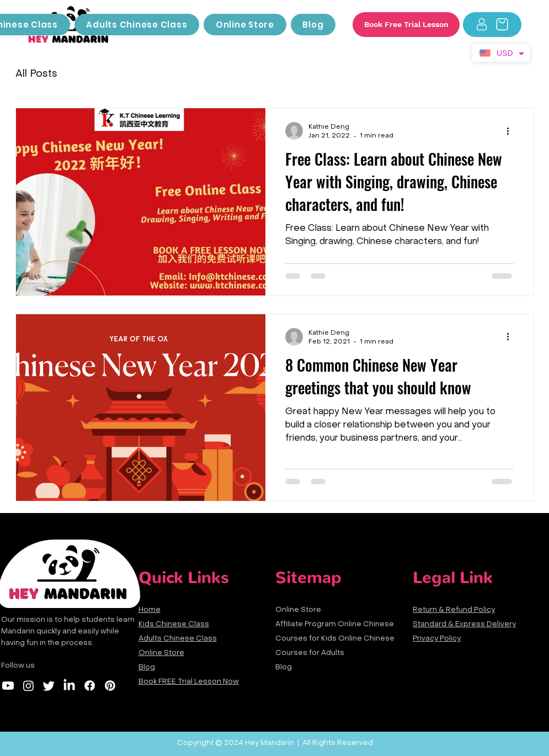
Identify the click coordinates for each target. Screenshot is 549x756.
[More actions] (512, 131)
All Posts (36, 74)
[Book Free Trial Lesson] (406, 25)
